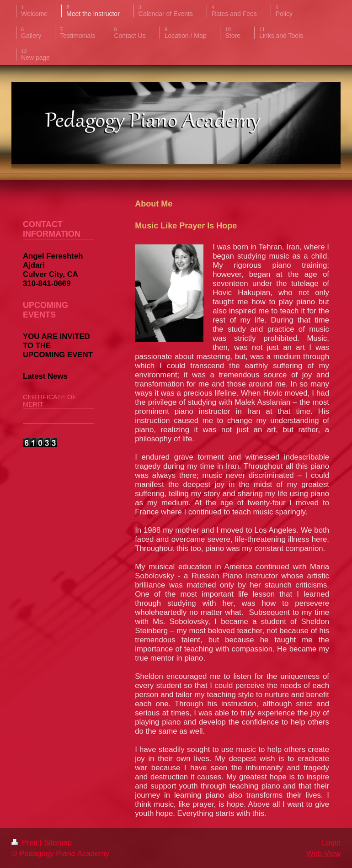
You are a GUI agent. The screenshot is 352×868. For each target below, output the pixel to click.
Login (331, 843)
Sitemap (58, 843)
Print (26, 843)
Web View (323, 854)
